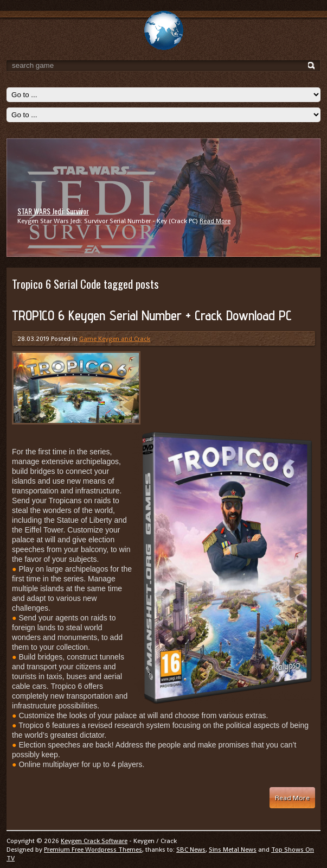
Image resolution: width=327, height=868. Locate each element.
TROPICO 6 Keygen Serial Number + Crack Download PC (152, 315)
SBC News (191, 850)
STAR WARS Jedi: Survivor (53, 211)
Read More (215, 221)
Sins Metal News (233, 850)
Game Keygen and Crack (115, 339)
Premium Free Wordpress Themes (93, 850)
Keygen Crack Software (94, 841)
